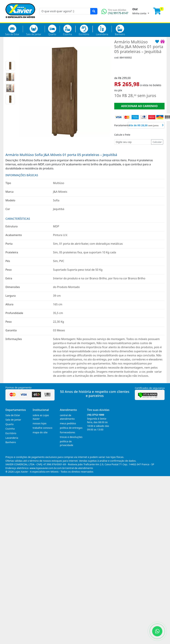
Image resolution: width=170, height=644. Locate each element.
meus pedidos (68, 423)
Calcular (157, 142)
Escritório (84, 30)
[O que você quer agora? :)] (65, 11)
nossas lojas (40, 423)
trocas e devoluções (71, 437)
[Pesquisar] (94, 11)
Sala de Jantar (34, 30)
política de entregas (71, 428)
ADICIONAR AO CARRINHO (139, 106)
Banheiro (120, 30)
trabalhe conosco (42, 428)
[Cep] (133, 142)
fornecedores (67, 432)
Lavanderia (102, 30)
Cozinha (67, 30)
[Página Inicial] (20, 20)
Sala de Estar (12, 30)
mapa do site (40, 432)
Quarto (52, 30)
